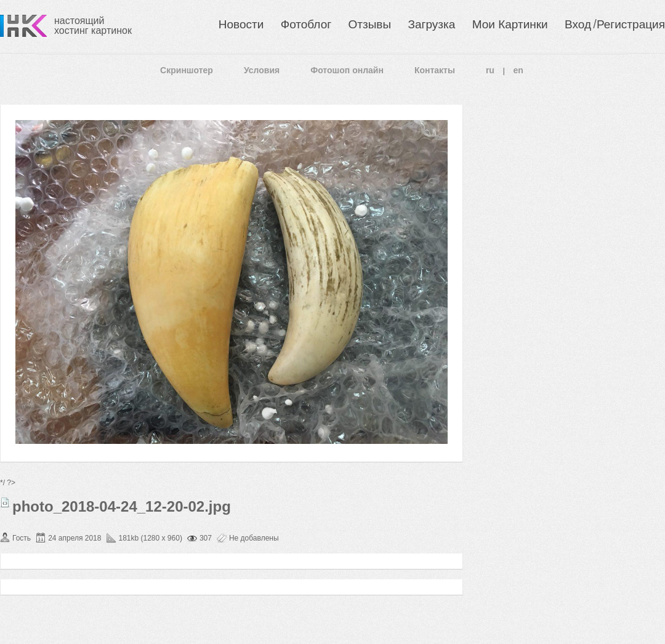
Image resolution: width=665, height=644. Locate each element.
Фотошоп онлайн (347, 70)
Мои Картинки (510, 24)
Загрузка (431, 24)
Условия (262, 70)
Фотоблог (306, 24)
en (518, 70)
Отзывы (370, 24)
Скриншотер (187, 70)
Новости (241, 24)
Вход (578, 24)
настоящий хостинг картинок (93, 26)
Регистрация (631, 24)
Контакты (435, 70)
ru (490, 70)
